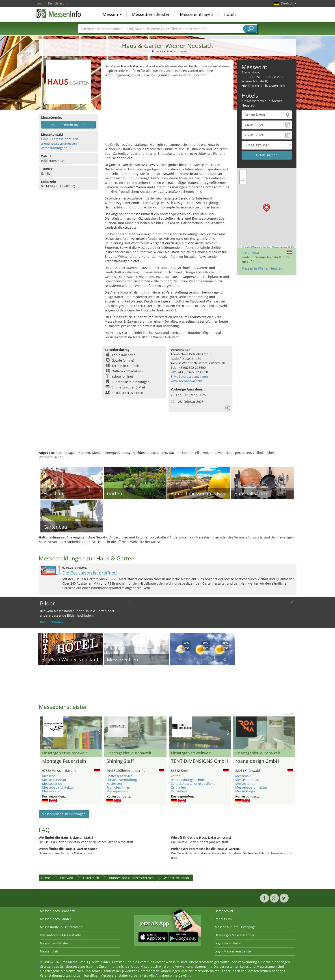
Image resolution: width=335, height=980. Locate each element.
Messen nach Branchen (58, 911)
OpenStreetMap (269, 247)
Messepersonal (118, 791)
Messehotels (49, 951)
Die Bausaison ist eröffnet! (90, 573)
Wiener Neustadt (177, 878)
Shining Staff (120, 761)
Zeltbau (177, 776)
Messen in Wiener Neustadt (263, 268)
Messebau (50, 776)
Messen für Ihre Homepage (235, 927)
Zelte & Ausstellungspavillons (193, 784)
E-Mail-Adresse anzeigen (60, 139)
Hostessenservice (119, 776)
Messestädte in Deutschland (61, 927)
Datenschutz (224, 911)
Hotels (230, 14)
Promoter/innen (118, 787)
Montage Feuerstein (64, 761)
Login (41, 3)
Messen (112, 14)
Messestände (52, 784)
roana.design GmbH (257, 761)
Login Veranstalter (228, 943)
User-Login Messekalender (235, 935)
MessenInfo (59, 14)
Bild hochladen (51, 622)
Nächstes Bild (99, 733)
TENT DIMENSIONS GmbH (199, 761)
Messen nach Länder (56, 919)
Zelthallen (178, 787)
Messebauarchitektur (58, 787)
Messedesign (245, 791)
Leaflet (246, 247)
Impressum (223, 919)
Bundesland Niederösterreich (131, 878)
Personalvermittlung (122, 780)
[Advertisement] (167, 111)
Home (46, 878)
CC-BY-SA (292, 247)
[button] (267, 208)
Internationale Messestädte (61, 935)
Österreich (91, 878)
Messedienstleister (151, 14)
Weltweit (67, 878)
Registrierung (58, 3)
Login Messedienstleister (233, 951)
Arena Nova (250, 253)
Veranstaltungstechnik (188, 780)
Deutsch (289, 3)
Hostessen (114, 784)
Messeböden (52, 791)
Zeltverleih (179, 791)
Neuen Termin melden (68, 125)
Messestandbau (54, 780)
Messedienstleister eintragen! (64, 814)
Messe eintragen (197, 14)
